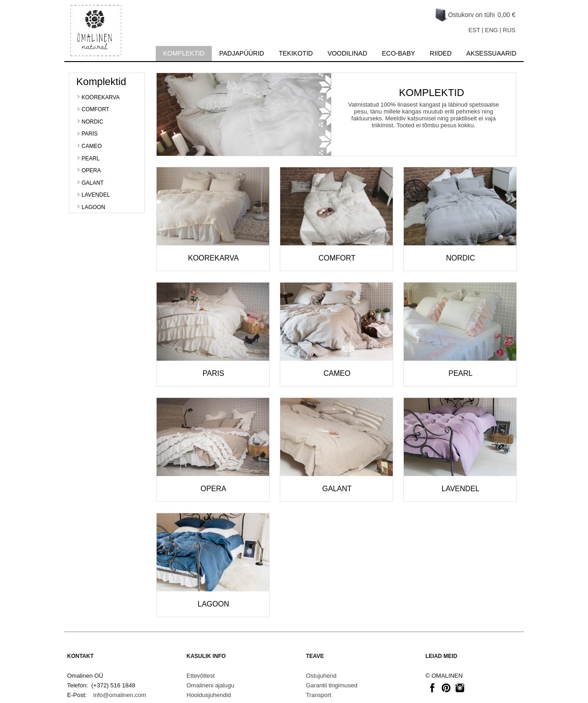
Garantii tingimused (332, 685)
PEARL (91, 159)
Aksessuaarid (491, 53)
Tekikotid (296, 53)
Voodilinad (347, 53)
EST (474, 30)
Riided (441, 53)
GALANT (93, 183)
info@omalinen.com (120, 695)
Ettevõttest (201, 676)
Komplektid (184, 53)
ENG (492, 30)
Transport (319, 695)
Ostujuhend (321, 676)
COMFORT (96, 109)
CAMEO (92, 146)
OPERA (91, 170)
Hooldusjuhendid (209, 695)
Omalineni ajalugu (210, 685)
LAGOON (93, 207)
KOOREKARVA (101, 97)
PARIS (90, 134)
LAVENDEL (96, 195)
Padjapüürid (242, 53)
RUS (509, 30)
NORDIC (93, 122)
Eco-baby (398, 53)
